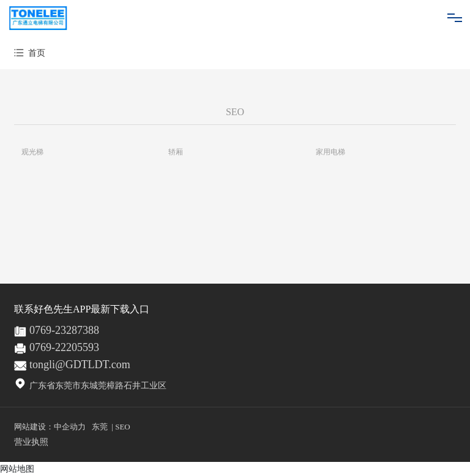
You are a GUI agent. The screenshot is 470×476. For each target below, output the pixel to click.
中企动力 (70, 427)
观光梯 (32, 152)
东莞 (100, 427)
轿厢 (176, 152)
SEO (123, 427)
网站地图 (17, 469)
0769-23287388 (64, 330)
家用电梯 (330, 152)
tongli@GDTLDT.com (80, 365)
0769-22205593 (64, 347)
